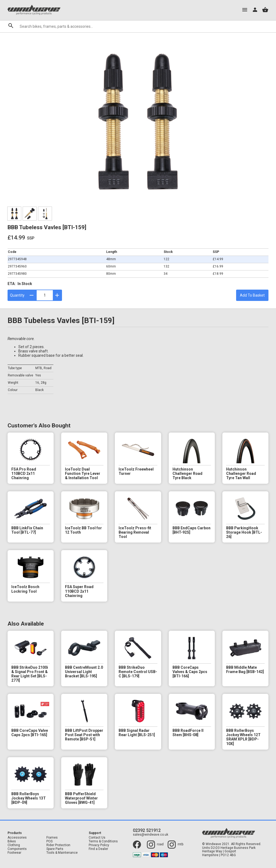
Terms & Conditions (103, 841)
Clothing (14, 845)
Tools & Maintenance (62, 853)
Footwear (14, 853)
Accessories (17, 838)
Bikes (12, 841)
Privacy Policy (99, 845)
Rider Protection (58, 845)
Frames (52, 838)
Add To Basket (252, 295)
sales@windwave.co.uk (151, 835)
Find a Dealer (98, 849)
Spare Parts (55, 849)
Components (17, 849)
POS (49, 841)
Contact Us (97, 838)
